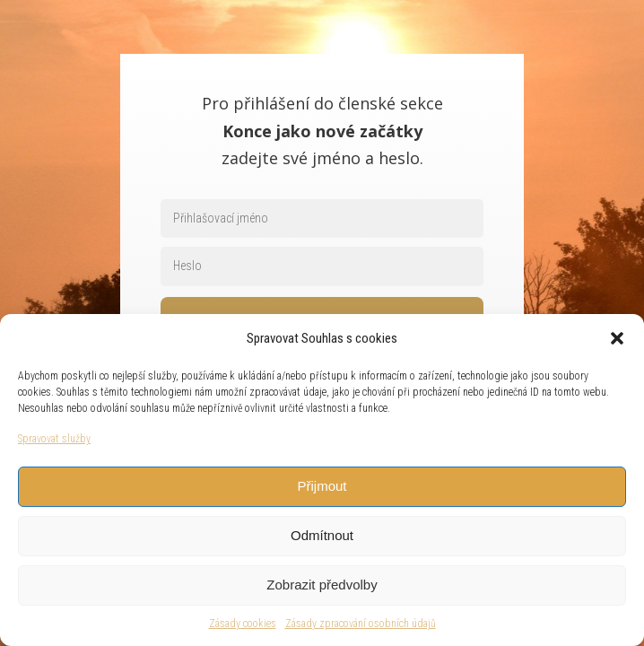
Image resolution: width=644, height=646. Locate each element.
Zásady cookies (243, 624)
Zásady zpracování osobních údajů (361, 624)
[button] (617, 338)
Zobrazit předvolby (322, 585)
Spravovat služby (54, 439)
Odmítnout (322, 535)
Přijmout (322, 486)
